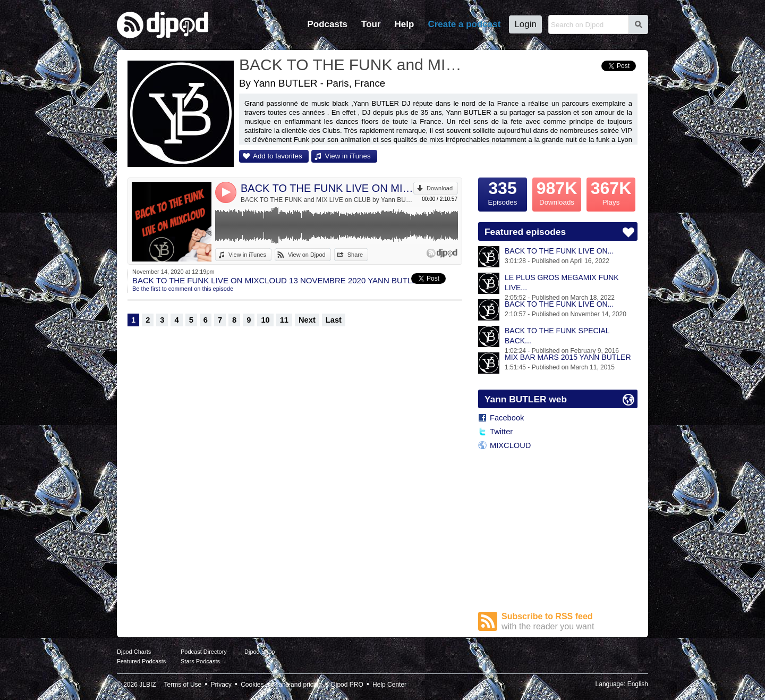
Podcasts (327, 24)
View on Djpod (307, 255)
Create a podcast (464, 24)
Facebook (507, 418)
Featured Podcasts (141, 661)
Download (440, 188)
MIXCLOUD (510, 445)
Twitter (501, 432)
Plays (611, 192)
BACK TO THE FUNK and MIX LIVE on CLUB (353, 65)
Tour (371, 24)
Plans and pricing (297, 685)
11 (284, 320)
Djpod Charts (134, 652)
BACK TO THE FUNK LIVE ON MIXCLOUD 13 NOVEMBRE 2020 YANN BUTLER (327, 188)
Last (334, 320)
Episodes (503, 192)
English (638, 684)
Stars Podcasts (200, 661)
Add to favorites (278, 156)
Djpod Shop (260, 652)
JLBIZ (147, 685)
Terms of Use (183, 685)
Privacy (221, 685)
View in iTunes (348, 156)
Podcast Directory (204, 652)
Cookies (252, 685)
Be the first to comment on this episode (183, 289)
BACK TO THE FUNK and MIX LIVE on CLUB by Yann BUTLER (327, 200)
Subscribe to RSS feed (569, 622)
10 (265, 320)
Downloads (557, 192)
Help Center (389, 685)
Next (307, 320)
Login (525, 24)
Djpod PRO (347, 685)
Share (355, 255)
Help (405, 24)
